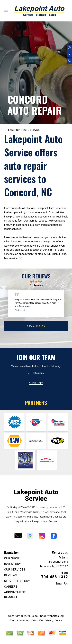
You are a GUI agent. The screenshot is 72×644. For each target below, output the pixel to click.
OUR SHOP (12, 558)
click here (36, 383)
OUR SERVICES (15, 569)
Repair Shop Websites (45, 616)
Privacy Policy (53, 620)
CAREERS (11, 587)
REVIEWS (11, 575)
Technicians (38, 373)
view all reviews (36, 326)
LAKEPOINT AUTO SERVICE (24, 130)
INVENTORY (13, 564)
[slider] (36, 281)
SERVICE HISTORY (17, 581)
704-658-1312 (51, 250)
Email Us (62, 584)
